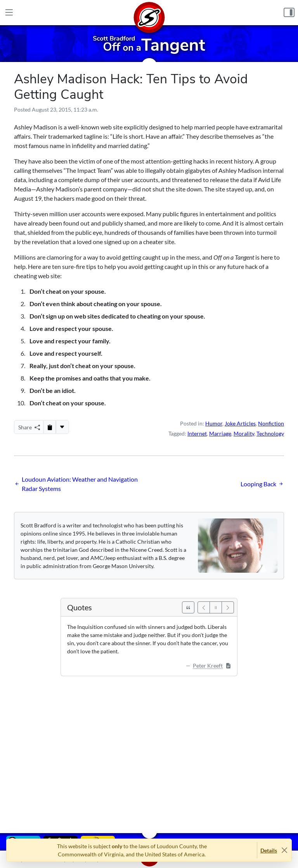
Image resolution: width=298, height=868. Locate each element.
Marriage (220, 433)
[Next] (228, 607)
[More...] (62, 427)
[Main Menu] (9, 13)
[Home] (149, 13)
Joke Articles (240, 423)
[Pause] (216, 607)
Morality (244, 433)
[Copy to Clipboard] (50, 427)
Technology (270, 433)
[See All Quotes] (188, 607)
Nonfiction (271, 423)
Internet (197, 433)
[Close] (284, 850)
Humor (214, 423)
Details (269, 850)
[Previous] (204, 607)
